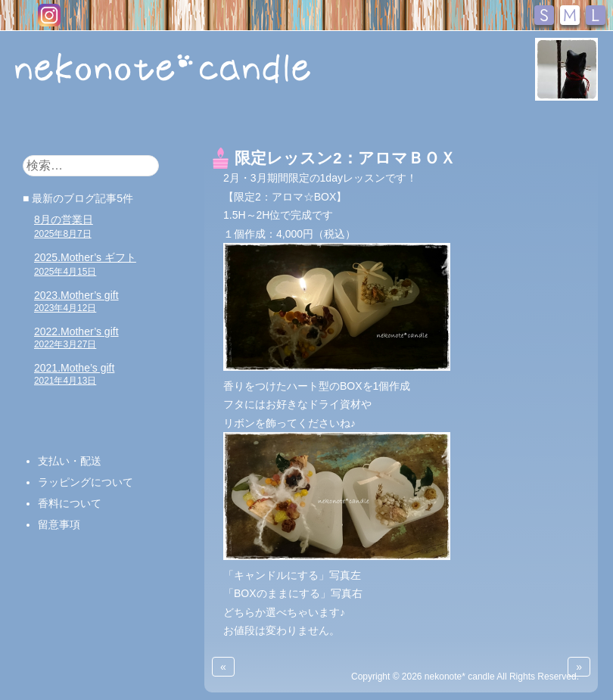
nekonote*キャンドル (168, 67)
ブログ (365, 124)
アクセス (520, 124)
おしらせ (96, 124)
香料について (70, 503)
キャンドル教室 (285, 124)
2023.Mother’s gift (76, 301)
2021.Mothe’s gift (74, 374)
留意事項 (59, 524)
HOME (39, 123)
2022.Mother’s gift (76, 338)
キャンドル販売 (181, 124)
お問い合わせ (440, 124)
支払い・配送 (70, 461)
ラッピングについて (86, 482)
